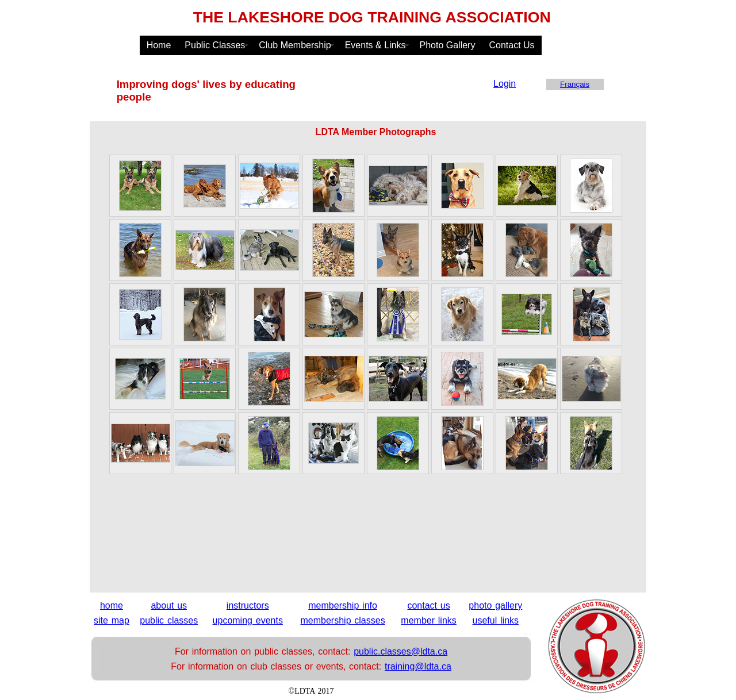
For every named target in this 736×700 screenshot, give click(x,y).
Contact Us (511, 45)
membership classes (343, 620)
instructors (248, 605)
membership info (343, 605)
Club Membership (295, 45)
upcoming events (248, 620)
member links (428, 620)
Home (159, 45)
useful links (496, 620)
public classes (169, 620)
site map (112, 620)
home (112, 605)
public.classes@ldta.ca (400, 651)
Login (505, 84)
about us (169, 605)
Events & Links (375, 45)
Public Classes (215, 45)
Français (575, 84)
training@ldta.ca (418, 666)
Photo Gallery (448, 45)
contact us (428, 605)
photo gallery (495, 605)
